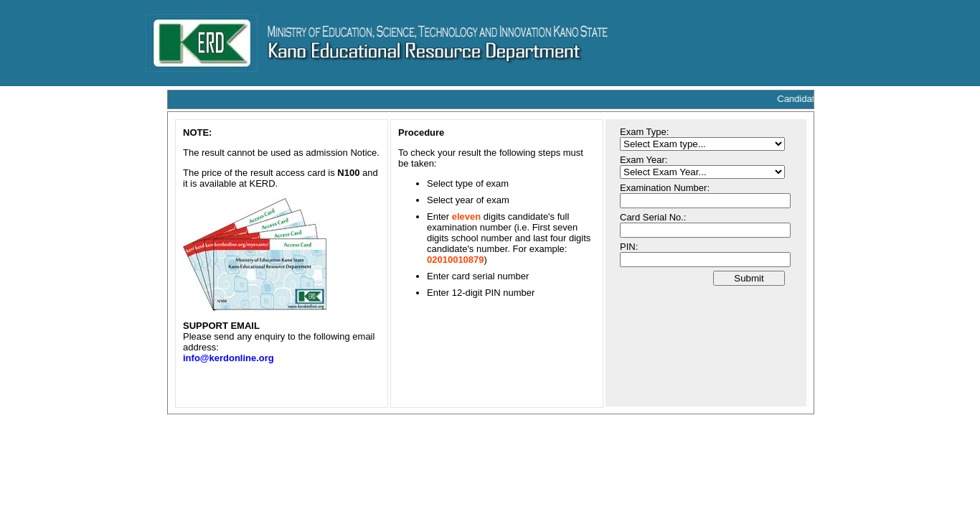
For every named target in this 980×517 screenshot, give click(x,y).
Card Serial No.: (653, 217)
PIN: (629, 247)
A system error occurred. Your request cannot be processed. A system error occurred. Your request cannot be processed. (702, 144)
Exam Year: (644, 160)
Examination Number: (665, 188)
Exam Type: (644, 132)
